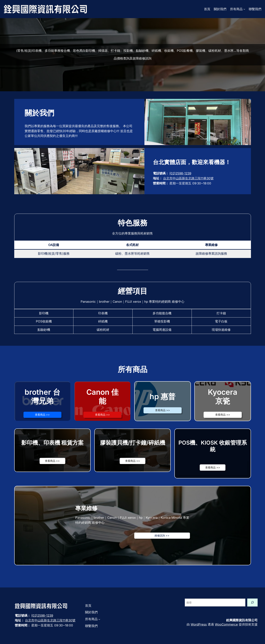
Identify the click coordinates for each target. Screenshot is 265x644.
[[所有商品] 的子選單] (244, 9)
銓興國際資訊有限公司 (242, 620)
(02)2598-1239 (180, 173)
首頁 (207, 9)
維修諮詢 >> (162, 535)
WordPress (199, 624)
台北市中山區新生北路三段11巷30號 (188, 178)
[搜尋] (252, 603)
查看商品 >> (42, 415)
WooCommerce (226, 624)
